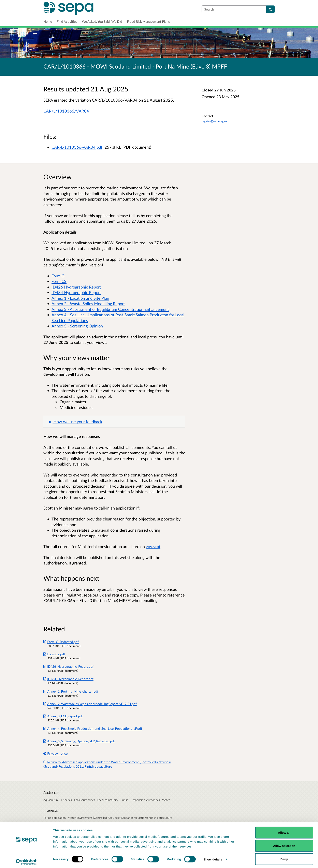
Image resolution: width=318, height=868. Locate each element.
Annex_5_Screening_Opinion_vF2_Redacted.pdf (79, 741)
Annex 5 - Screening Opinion (77, 326)
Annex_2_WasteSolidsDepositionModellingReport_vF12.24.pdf (90, 704)
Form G (58, 276)
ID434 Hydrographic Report (76, 292)
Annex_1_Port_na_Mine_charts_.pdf (71, 691)
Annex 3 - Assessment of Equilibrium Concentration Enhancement (110, 309)
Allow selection (284, 844)
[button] (114, 422)
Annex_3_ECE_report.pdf (63, 716)
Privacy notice (55, 753)
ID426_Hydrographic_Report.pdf (68, 666)
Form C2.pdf (54, 654)
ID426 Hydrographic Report (76, 287)
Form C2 (59, 281)
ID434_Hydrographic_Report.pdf (68, 679)
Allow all (284, 831)
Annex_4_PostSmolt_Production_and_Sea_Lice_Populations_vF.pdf (93, 728)
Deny (284, 857)
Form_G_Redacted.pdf (61, 642)
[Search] (270, 9)
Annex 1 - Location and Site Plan (80, 298)
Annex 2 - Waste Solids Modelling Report (88, 304)
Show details (213, 858)
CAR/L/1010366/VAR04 (66, 111)
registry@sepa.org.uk (214, 121)
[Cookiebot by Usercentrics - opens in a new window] (26, 860)
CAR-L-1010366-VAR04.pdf (77, 147)
